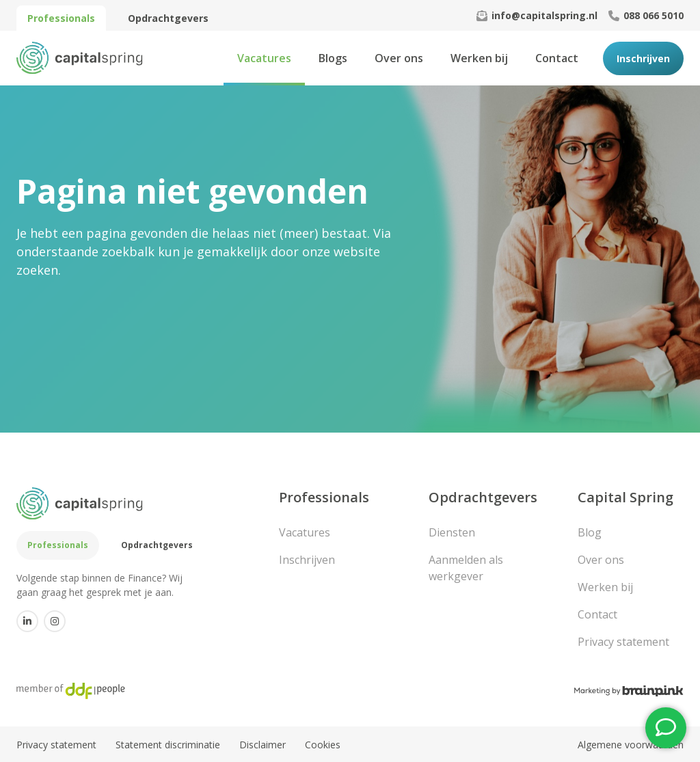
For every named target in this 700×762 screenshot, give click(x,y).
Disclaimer (262, 745)
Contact (557, 58)
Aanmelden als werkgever (466, 568)
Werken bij (479, 58)
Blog (590, 532)
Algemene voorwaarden (631, 745)
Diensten (452, 532)
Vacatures (264, 58)
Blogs (333, 58)
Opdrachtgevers (168, 18)
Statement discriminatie (168, 745)
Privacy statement (623, 642)
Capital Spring (625, 497)
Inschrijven (643, 58)
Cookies (323, 745)
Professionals (61, 18)
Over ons (399, 58)
